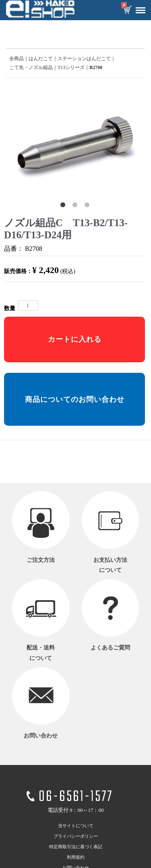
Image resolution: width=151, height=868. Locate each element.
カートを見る (127, 11)
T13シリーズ (71, 67)
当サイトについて (76, 826)
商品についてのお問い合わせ (75, 399)
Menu (139, 7)
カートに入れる (75, 339)
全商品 (17, 59)
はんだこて (41, 59)
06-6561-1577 (76, 798)
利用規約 (76, 857)
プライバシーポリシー (76, 836)
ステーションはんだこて (84, 59)
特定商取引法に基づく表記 (76, 847)
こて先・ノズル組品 (31, 67)
